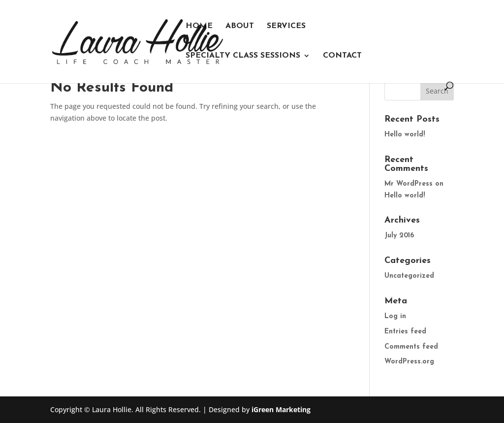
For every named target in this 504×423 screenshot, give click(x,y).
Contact (342, 56)
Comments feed (411, 347)
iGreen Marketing (281, 409)
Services (286, 26)
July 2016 (399, 236)
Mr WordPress (409, 184)
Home (199, 26)
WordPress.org (409, 362)
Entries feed (405, 332)
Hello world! (405, 135)
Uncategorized (409, 276)
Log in (395, 316)
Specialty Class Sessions (243, 56)
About (240, 26)
